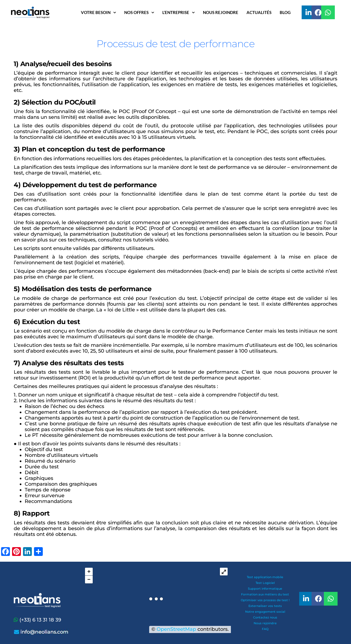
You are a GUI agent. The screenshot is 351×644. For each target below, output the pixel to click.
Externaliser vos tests (265, 606)
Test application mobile (265, 577)
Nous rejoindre (221, 12)
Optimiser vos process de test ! (265, 600)
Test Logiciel (265, 583)
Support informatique (265, 589)
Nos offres (136, 12)
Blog (285, 12)
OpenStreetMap (176, 629)
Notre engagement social (265, 612)
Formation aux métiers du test (265, 594)
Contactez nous (265, 617)
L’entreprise (176, 12)
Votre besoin (96, 12)
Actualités (259, 12)
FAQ (265, 629)
